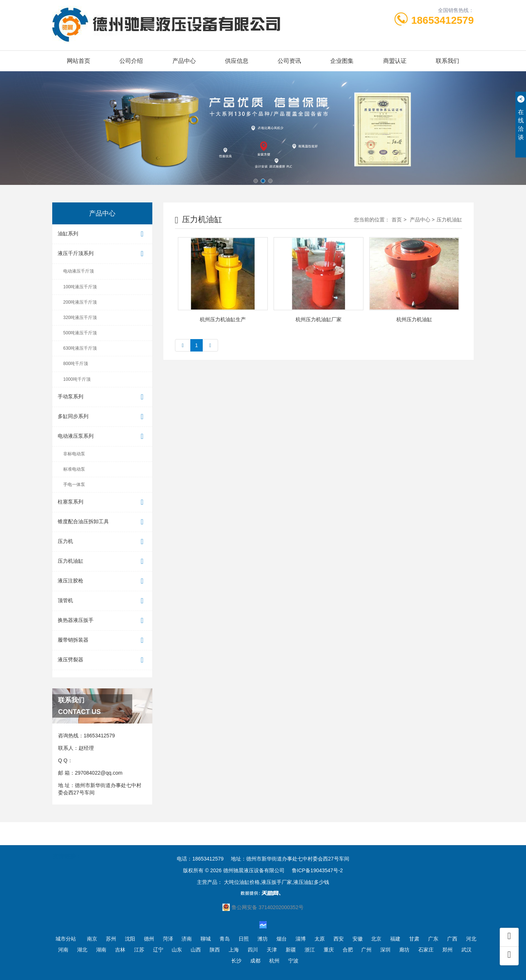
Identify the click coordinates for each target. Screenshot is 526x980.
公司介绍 (131, 61)
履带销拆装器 (102, 640)
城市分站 (66, 939)
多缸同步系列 (102, 417)
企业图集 (342, 61)
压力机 (102, 542)
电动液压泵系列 (102, 436)
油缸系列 (102, 234)
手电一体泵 (74, 485)
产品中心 (184, 61)
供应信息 (237, 61)
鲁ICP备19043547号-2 (317, 870)
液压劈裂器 (102, 660)
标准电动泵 (74, 469)
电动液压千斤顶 (79, 271)
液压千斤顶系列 (102, 254)
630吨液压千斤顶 (80, 348)
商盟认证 (395, 61)
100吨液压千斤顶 (80, 287)
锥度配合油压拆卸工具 (102, 522)
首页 (397, 220)
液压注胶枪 (102, 581)
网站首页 (79, 61)
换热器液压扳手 (102, 621)
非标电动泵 (74, 454)
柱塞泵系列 (102, 502)
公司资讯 (289, 61)
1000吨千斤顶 (77, 379)
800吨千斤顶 (76, 364)
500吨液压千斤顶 (80, 333)
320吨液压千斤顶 (80, 318)
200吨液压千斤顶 (80, 302)
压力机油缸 (102, 561)
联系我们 (447, 61)
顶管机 (102, 601)
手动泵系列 (102, 397)
